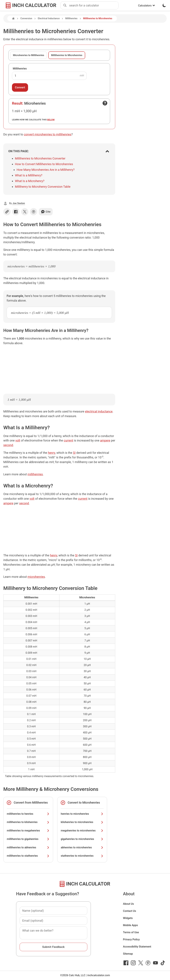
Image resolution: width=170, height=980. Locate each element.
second (8, 445)
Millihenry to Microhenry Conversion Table (43, 187)
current (68, 440)
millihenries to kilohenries (28, 822)
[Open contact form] (105, 103)
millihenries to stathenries (28, 856)
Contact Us (130, 911)
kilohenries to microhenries (82, 822)
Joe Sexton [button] (19, 203)
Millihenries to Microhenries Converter (40, 158)
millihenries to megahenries (28, 831)
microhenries (36, 577)
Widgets (128, 918)
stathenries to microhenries (82, 856)
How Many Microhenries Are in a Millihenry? (46, 170)
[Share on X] (25, 212)
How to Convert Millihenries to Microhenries (44, 164)
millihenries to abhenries (28, 847)
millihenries (35, 474)
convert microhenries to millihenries (48, 134)
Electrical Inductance (49, 18)
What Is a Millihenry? (29, 175)
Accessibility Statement (137, 947)
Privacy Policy (131, 939)
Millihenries (71, 18)
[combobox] (94, 5)
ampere (105, 440)
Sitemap (128, 954)
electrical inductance (99, 411)
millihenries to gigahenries (28, 839)
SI (74, 453)
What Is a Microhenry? (30, 181)
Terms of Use (131, 932)
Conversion (26, 18)
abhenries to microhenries (82, 847)
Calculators (147, 6)
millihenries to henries (28, 814)
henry (52, 453)
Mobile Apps (130, 925)
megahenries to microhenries (82, 831)
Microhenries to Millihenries (29, 55)
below (51, 120)
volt (18, 440)
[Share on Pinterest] (34, 212)
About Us (128, 904)
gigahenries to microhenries (82, 839)
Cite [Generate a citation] (46, 212)
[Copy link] (7, 212)
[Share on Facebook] (16, 212)
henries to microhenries (82, 814)
